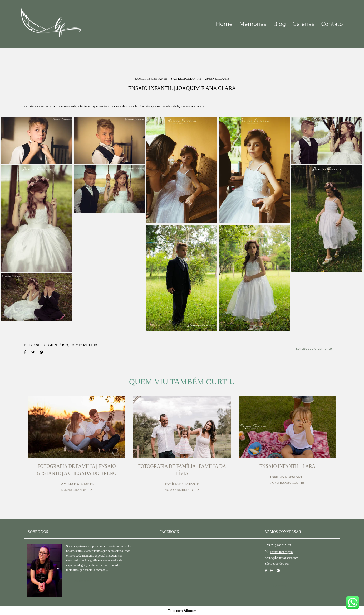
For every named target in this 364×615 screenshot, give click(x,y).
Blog (279, 24)
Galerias (304, 24)
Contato (332, 24)
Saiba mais (83, 581)
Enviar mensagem (281, 552)
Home (224, 24)
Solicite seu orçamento (314, 349)
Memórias (253, 24)
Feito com (182, 611)
